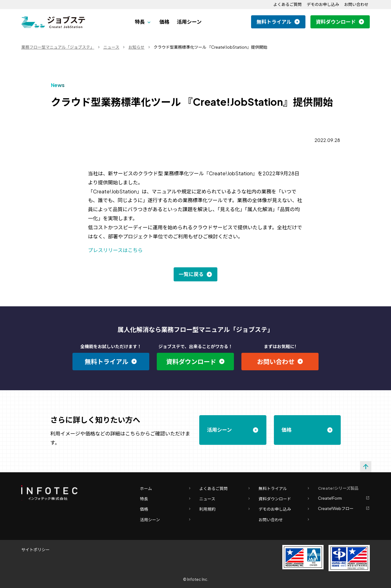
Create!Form (344, 498)
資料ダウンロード (336, 22)
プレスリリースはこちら (115, 250)
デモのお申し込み (323, 5)
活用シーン (189, 22)
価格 (164, 22)
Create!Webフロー (344, 509)
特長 (140, 22)
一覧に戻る (191, 274)
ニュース (111, 47)
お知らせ (136, 47)
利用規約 (225, 509)
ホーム (166, 489)
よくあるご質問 (287, 5)
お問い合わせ (356, 5)
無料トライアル (274, 22)
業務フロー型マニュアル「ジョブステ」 (58, 47)
